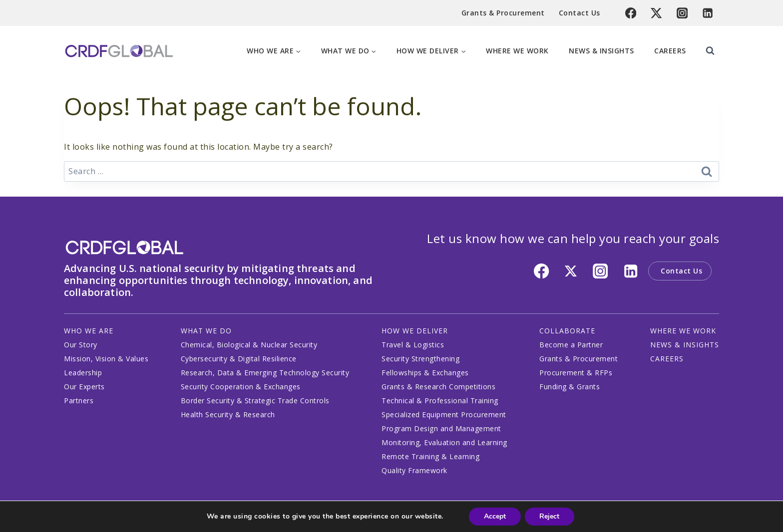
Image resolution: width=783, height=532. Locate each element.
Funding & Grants (570, 387)
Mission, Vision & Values (106, 359)
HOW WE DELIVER (415, 331)
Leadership (83, 373)
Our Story (81, 345)
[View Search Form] (710, 51)
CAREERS (667, 359)
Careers (670, 51)
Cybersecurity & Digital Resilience (239, 359)
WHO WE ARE (89, 331)
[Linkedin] (708, 13)
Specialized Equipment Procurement (444, 414)
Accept (495, 516)
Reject (550, 516)
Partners (79, 400)
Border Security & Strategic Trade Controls (255, 400)
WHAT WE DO (206, 331)
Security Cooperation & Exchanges (241, 387)
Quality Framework (414, 470)
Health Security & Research (228, 414)
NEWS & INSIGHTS (685, 345)
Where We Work (517, 51)
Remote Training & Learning (430, 456)
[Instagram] (682, 13)
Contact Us (580, 13)
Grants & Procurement (503, 13)
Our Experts (84, 387)
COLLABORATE (567, 331)
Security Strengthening (420, 359)
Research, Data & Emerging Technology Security (265, 373)
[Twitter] (656, 13)
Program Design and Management (441, 428)
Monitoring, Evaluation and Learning (444, 442)
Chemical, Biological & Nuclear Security (249, 345)
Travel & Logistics (413, 345)
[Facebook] (631, 13)
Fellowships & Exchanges (425, 373)
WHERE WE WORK (683, 331)
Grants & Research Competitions (438, 387)
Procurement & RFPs (576, 373)
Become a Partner (571, 345)
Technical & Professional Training (440, 400)
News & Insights (601, 51)
